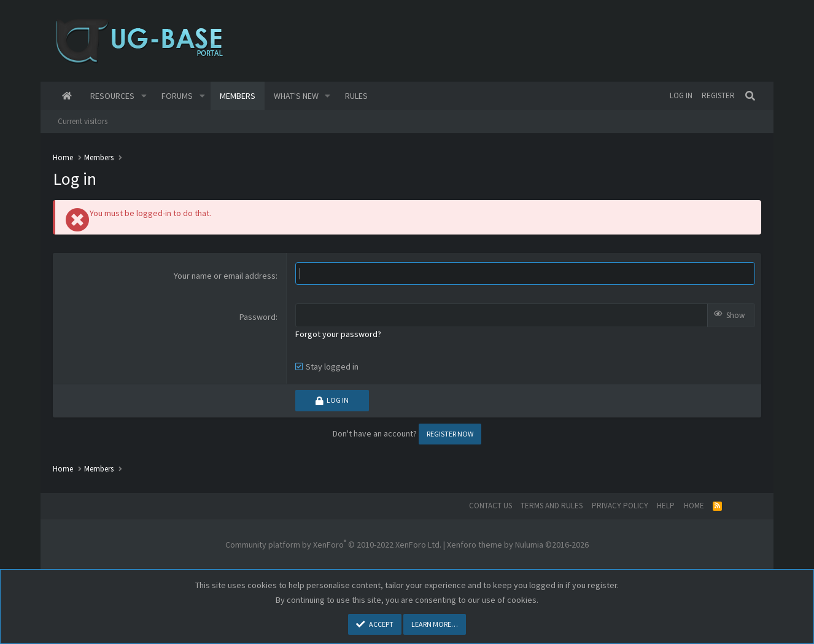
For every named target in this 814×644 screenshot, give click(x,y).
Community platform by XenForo (333, 545)
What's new (296, 96)
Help (666, 506)
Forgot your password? (338, 334)
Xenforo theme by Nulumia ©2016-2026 (518, 545)
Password (258, 317)
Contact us (490, 506)
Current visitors (83, 121)
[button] (144, 96)
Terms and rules (552, 506)
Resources (112, 96)
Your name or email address (225, 276)
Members (238, 96)
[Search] (750, 96)
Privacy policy (620, 506)
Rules (356, 96)
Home (67, 96)
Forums (177, 96)
